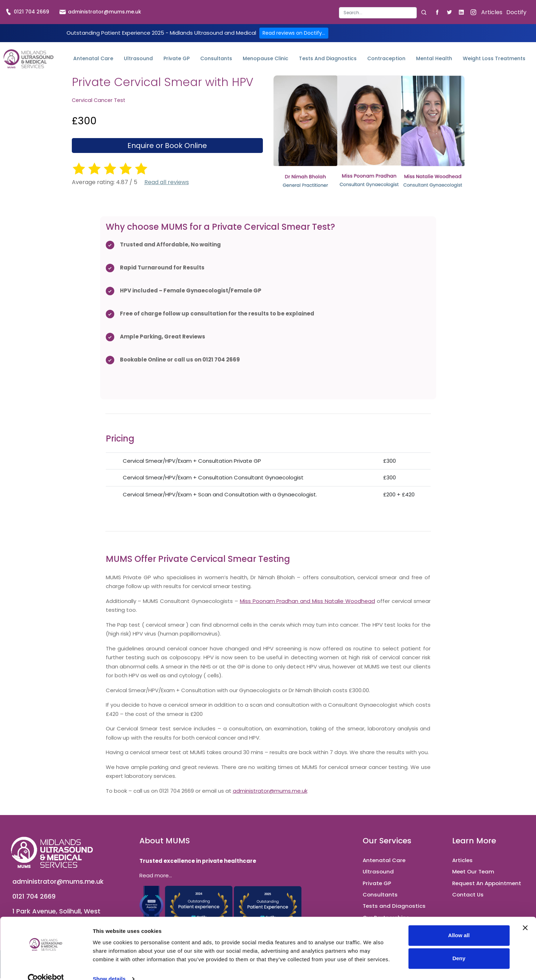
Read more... (156, 875)
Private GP (177, 58)
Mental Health (434, 58)
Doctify (516, 12)
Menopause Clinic (266, 58)
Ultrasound (138, 58)
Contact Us (468, 894)
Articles (492, 12)
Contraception (386, 58)
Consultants (216, 58)
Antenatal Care (93, 58)
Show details (109, 966)
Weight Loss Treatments (494, 58)
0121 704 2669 (27, 12)
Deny (459, 945)
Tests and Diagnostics (328, 58)
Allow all (459, 922)
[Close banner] (525, 915)
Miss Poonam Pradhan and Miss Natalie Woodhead (307, 601)
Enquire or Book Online (167, 146)
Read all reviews (167, 182)
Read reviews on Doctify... (294, 33)
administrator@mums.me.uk (100, 12)
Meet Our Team (473, 871)
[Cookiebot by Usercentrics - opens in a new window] (46, 966)
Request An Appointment (487, 883)
